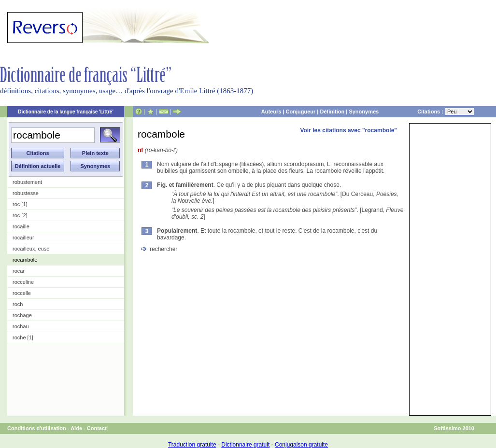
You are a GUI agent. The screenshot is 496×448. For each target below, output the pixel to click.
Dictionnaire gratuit (245, 445)
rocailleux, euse (31, 249)
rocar (19, 271)
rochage (22, 315)
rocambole (25, 260)
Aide (76, 428)
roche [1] (23, 337)
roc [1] (20, 204)
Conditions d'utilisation (37, 428)
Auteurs (271, 112)
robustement (27, 182)
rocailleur (23, 238)
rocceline (23, 282)
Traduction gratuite (192, 445)
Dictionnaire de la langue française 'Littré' (66, 112)
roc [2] (20, 215)
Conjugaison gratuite (301, 445)
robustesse (26, 193)
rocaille (21, 226)
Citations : (446, 112)
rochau (21, 326)
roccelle (22, 293)
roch (18, 304)
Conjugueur (301, 112)
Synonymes (364, 112)
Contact (97, 428)
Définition (332, 112)
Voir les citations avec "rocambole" (348, 130)
